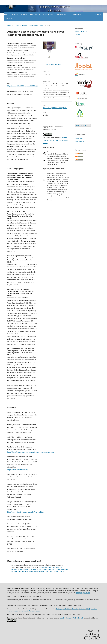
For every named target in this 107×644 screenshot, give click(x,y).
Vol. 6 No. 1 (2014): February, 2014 (32, 25)
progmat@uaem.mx (83, 593)
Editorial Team (48, 14)
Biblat (69, 609)
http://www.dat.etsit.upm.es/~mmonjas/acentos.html (25, 512)
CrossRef (75, 609)
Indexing (15, 14)
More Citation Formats (51, 98)
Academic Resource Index (31, 611)
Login (101, 2)
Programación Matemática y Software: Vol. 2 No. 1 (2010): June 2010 (42, 571)
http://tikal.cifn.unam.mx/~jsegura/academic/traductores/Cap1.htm (31, 452)
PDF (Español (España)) (53, 65)
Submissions (77, 14)
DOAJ (88, 609)
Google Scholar (13, 611)
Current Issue (35, 14)
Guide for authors (63, 14)
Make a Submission (83, 126)
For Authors (79, 138)
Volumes (24, 14)
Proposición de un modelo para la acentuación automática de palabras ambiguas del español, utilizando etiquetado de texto (40, 569)
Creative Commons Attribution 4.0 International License (55, 140)
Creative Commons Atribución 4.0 (72, 618)
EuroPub (94, 609)
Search (98, 14)
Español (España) (81, 32)
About (8, 19)
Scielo (65, 609)
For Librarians (79, 141)
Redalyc (59, 609)
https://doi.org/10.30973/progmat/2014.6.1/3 (22, 86)
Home (6, 14)
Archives (16, 25)
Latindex (82, 609)
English (77, 35)
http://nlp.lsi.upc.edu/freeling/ (18, 470)
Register (94, 2)
